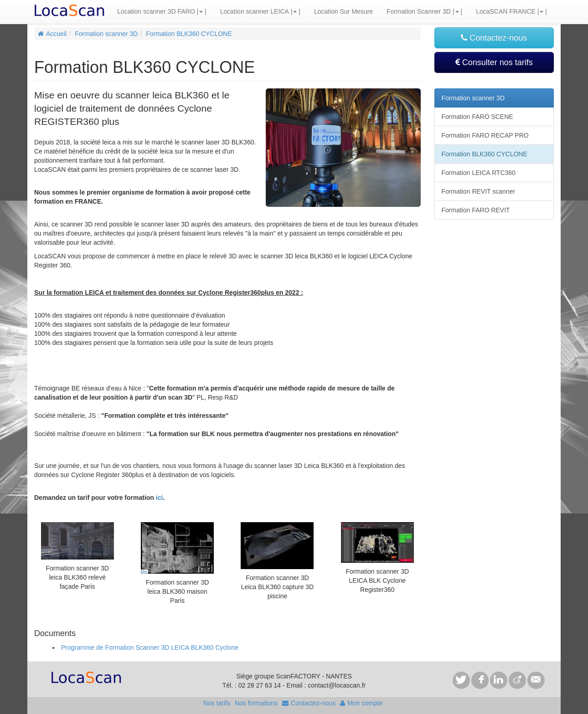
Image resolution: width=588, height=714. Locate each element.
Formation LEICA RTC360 (479, 173)
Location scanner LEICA (255, 11)
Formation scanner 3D (106, 34)
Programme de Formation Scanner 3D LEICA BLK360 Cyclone (150, 647)
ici (160, 498)
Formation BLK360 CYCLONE (189, 34)
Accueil (52, 34)
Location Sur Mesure (343, 11)
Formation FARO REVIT (476, 210)
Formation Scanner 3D (419, 11)
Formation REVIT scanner (479, 191)
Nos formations (256, 703)
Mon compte (361, 703)
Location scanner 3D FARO (156, 11)
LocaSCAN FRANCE (506, 11)
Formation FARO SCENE (477, 117)
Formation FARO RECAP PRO (485, 135)
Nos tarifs (217, 703)
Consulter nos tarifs (494, 62)
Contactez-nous (494, 38)
